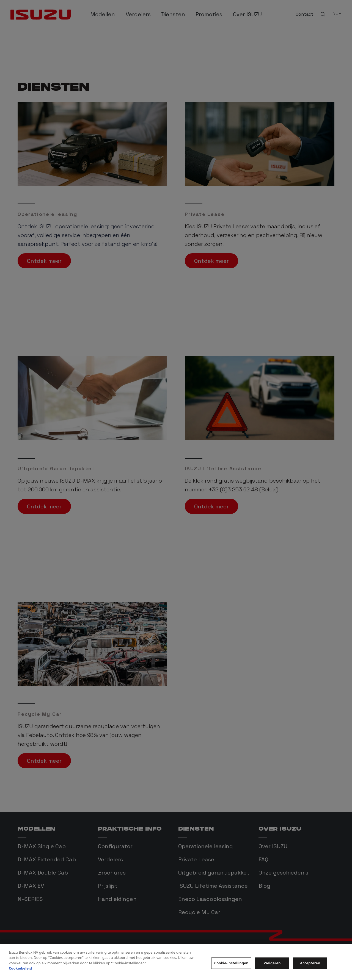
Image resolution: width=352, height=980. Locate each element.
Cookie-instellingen (231, 970)
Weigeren (272, 970)
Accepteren (310, 970)
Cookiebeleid (20, 976)
